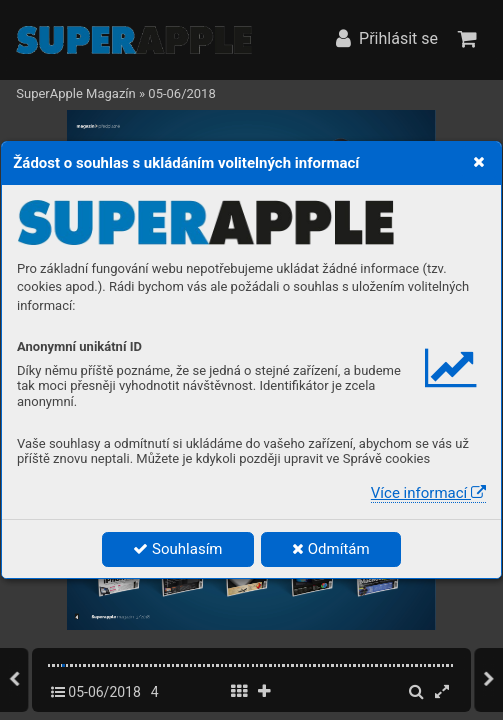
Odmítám (331, 549)
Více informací (428, 493)
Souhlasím (177, 549)
